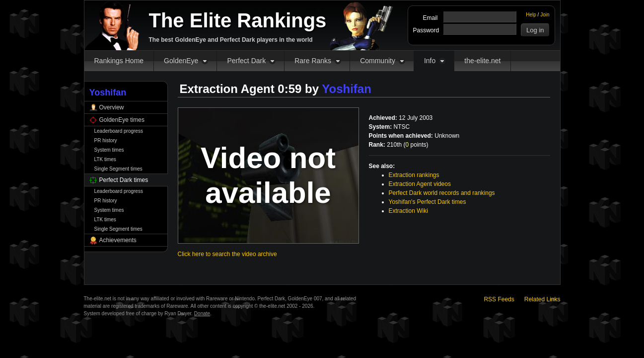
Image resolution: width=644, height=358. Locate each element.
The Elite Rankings (238, 20)
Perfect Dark (246, 61)
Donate (202, 313)
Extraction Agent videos (420, 184)
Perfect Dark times (124, 180)
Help (531, 15)
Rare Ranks (313, 61)
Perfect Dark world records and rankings (442, 193)
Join (545, 15)
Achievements (118, 240)
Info (430, 61)
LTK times (105, 159)
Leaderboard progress (119, 131)
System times (109, 150)
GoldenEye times (122, 120)
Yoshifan (347, 89)
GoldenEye (181, 61)
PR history (106, 140)
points (416, 145)
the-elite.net (482, 61)
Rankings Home (119, 61)
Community (378, 61)
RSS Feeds (499, 299)
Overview (112, 107)
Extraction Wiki (408, 211)
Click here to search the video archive (227, 254)
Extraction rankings (414, 175)
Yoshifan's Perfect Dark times (428, 202)
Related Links (542, 299)
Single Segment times (118, 169)
